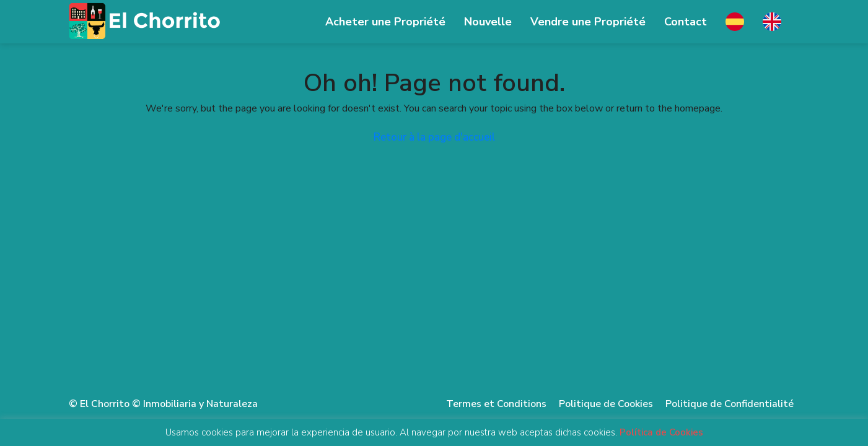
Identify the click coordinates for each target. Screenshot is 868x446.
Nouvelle (488, 22)
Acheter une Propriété (385, 22)
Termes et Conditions (496, 404)
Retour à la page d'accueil (434, 137)
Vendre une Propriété (588, 22)
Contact (686, 22)
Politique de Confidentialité (730, 404)
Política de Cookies (661, 432)
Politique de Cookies (606, 404)
